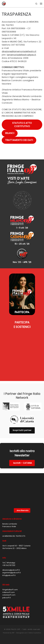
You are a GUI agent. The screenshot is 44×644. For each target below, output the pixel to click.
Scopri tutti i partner (22, 430)
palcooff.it (7, 598)
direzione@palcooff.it (11, 570)
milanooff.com (9, 592)
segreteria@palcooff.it (12, 573)
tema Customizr (35, 633)
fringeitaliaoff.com (10, 590)
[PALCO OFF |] (4, 3)
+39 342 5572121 (9, 565)
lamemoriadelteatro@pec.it (21, 55)
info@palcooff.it (9, 575)
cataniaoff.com (9, 595)
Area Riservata (23, 510)
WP (13, 633)
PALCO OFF (16, 629)
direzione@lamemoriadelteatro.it (19, 51)
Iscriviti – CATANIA (23, 463)
